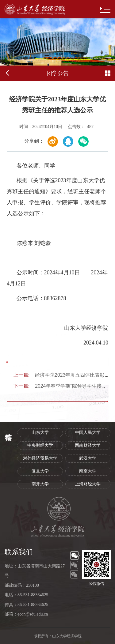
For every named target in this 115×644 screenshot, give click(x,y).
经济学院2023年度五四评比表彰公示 (64, 375)
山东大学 (40, 433)
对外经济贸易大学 (40, 458)
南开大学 (40, 484)
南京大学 (88, 471)
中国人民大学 (88, 433)
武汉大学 (88, 458)
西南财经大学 (88, 445)
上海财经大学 (88, 484)
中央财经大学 (40, 445)
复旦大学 (40, 471)
